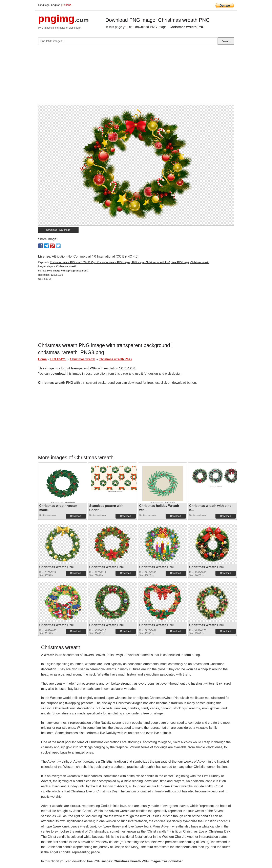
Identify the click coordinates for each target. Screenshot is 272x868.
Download (76, 516)
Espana (67, 5)
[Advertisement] (136, 76)
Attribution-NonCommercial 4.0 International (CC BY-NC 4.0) (95, 256)
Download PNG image (58, 230)
